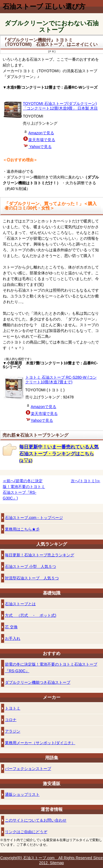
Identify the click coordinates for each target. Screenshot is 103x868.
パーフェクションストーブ (28, 769)
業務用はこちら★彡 (22, 529)
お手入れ (13, 638)
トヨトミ (13, 708)
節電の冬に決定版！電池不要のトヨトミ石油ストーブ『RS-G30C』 (51, 668)
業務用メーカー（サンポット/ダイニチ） (40, 743)
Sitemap (57, 863)
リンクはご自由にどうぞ (26, 832)
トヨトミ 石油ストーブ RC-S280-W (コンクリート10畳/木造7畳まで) (61, 380)
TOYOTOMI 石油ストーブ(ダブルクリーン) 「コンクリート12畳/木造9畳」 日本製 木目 (60, 106)
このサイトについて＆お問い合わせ (36, 820)
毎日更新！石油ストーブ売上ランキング (40, 555)
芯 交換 (11, 627)
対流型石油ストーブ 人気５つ (32, 578)
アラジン (13, 731)
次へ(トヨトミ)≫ (86, 481)
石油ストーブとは (20, 604)
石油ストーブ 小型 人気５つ (30, 566)
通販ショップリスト (22, 794)
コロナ (11, 720)
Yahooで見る (40, 147)
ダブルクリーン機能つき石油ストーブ (38, 682)
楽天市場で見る (42, 140)
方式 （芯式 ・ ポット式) (31, 615)
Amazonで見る (41, 133)
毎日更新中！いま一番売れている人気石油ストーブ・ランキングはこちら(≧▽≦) (59, 454)
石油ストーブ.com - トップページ (34, 518)
